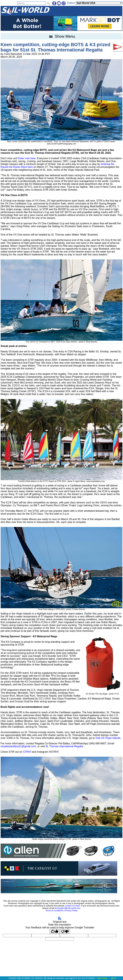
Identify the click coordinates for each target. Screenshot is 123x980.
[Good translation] (55, 931)
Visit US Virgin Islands (108, 738)
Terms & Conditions (54, 911)
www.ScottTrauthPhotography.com (61, 144)
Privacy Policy (71, 911)
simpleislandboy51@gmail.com (18, 746)
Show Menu (61, 36)
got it (113, 978)
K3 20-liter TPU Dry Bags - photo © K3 (102, 693)
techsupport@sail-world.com (68, 908)
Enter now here (27, 158)
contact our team (72, 906)
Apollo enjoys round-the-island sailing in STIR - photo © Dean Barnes (61, 838)
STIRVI (27, 752)
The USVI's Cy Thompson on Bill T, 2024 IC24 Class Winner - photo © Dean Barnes (61, 341)
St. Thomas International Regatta (64, 746)
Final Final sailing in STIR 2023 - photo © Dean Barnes (61, 608)
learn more (102, 978)
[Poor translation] (65, 931)
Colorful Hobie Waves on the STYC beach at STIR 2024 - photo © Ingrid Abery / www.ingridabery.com (61, 480)
